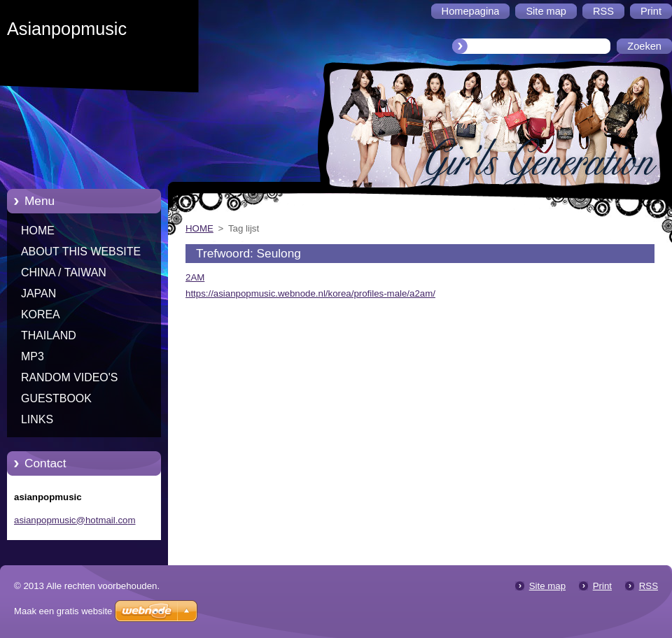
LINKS (37, 419)
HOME (38, 231)
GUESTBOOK (56, 398)
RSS (649, 586)
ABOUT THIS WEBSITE (81, 251)
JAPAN (38, 293)
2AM (195, 277)
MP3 (33, 356)
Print (602, 586)
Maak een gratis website (63, 611)
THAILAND (49, 335)
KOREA (41, 314)
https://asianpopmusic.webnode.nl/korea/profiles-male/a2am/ (310, 293)
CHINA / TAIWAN (64, 272)
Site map (547, 586)
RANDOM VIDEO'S (69, 377)
